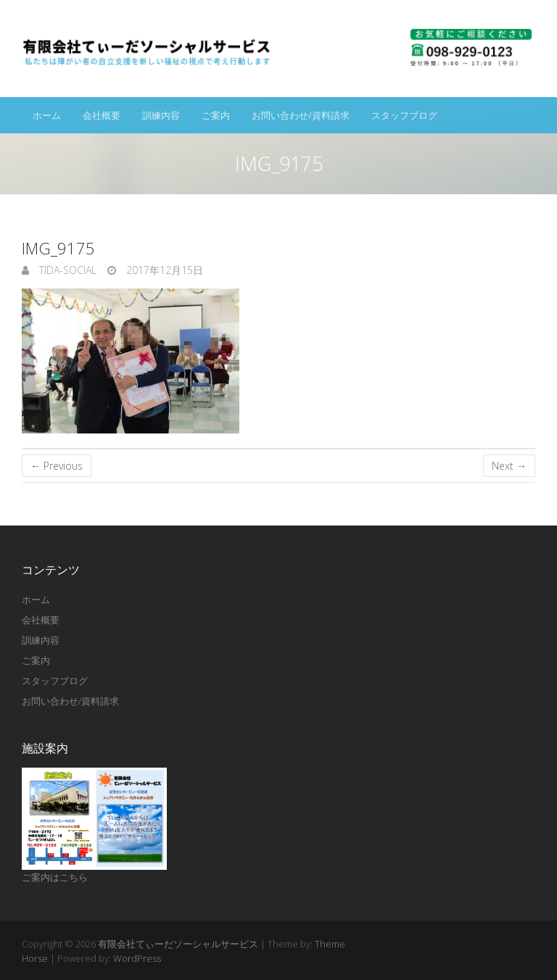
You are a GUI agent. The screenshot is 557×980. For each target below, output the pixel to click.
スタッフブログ (404, 115)
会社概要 (102, 115)
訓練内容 (161, 115)
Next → (509, 466)
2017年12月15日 (163, 270)
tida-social (66, 270)
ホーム (47, 115)
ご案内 (216, 115)
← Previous (57, 466)
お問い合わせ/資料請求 (301, 115)
